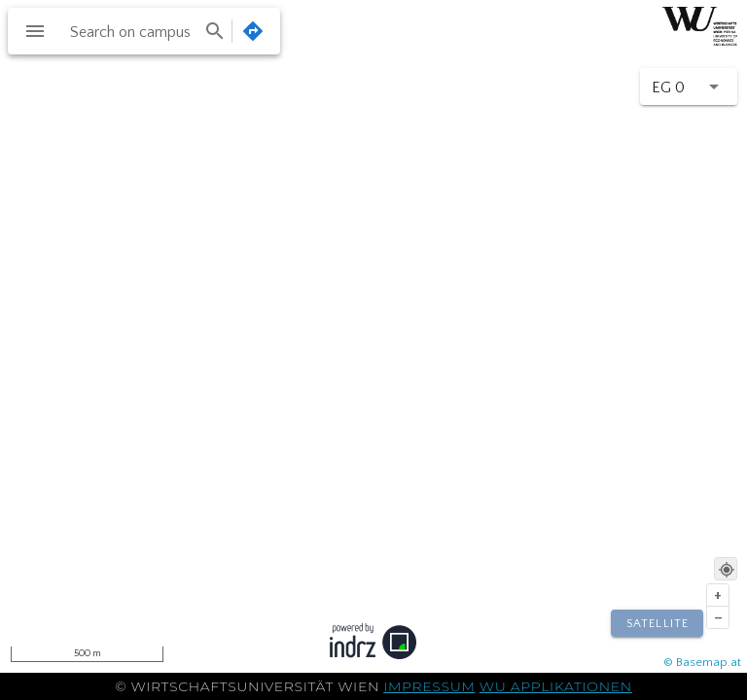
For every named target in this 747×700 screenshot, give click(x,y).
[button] (689, 87)
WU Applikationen (556, 686)
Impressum (429, 686)
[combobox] (145, 31)
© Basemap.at (702, 662)
